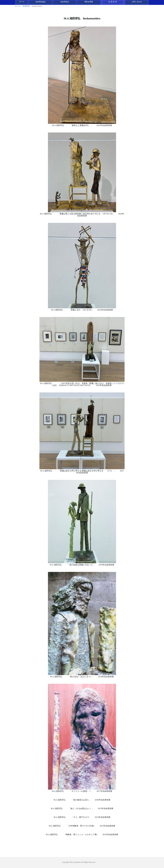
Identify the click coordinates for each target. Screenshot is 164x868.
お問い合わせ (137, 2)
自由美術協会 (41, 2)
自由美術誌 (65, 2)
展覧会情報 (89, 2)
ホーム (22, 2)
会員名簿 (113, 2)
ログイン (77, 865)
